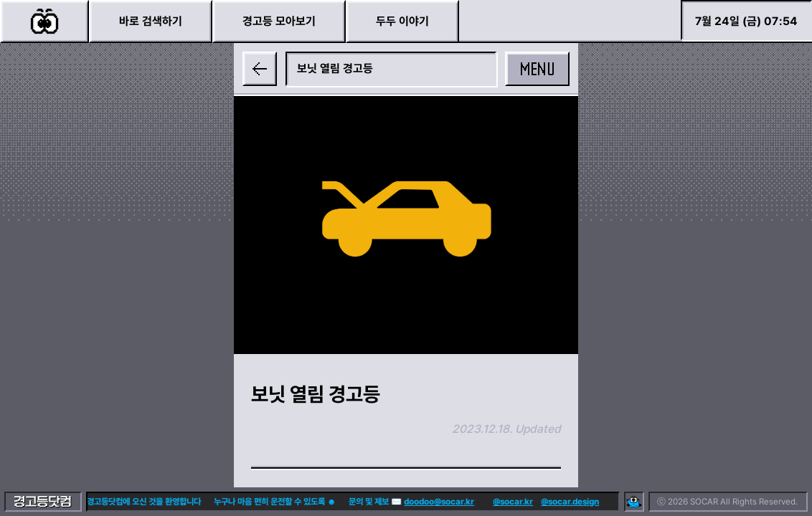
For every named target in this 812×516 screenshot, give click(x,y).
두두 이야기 (402, 21)
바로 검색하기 (151, 21)
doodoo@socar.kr (415, 502)
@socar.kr (488, 502)
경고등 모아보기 (279, 21)
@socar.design (546, 502)
